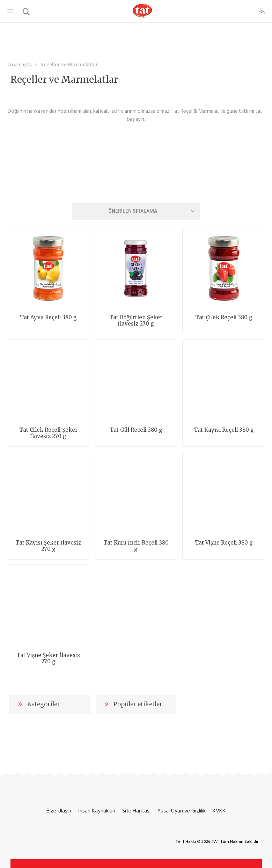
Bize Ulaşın (59, 811)
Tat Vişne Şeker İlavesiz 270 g (48, 658)
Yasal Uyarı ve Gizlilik (182, 811)
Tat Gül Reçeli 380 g (136, 430)
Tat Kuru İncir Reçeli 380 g (136, 546)
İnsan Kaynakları (97, 811)
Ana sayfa (20, 65)
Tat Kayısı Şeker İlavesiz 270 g (48, 546)
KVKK (219, 811)
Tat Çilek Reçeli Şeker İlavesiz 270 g (48, 433)
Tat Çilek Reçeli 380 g (224, 318)
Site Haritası (136, 811)
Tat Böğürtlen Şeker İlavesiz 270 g (136, 321)
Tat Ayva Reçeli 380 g (48, 318)
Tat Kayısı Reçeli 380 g (224, 430)
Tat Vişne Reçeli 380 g (224, 543)
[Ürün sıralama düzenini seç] (136, 211)
